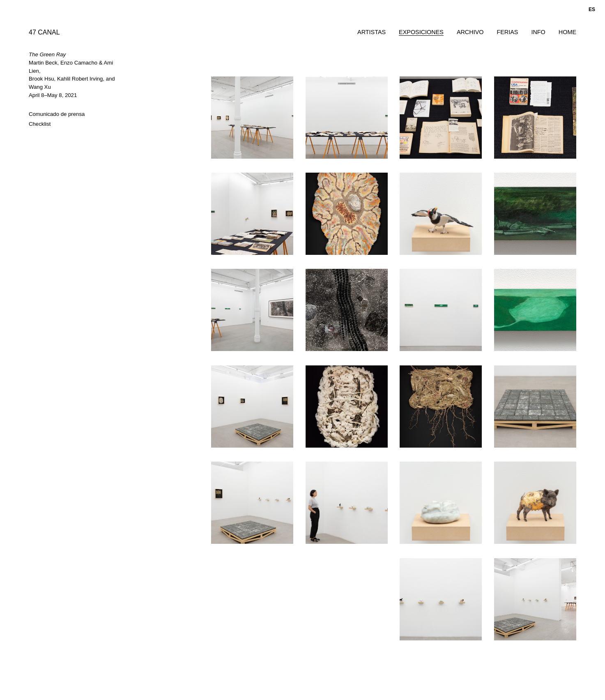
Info (538, 32)
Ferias (507, 32)
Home (567, 32)
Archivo (470, 32)
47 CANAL (44, 32)
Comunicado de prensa (57, 114)
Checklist (40, 124)
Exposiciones (421, 32)
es (592, 9)
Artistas (372, 32)
